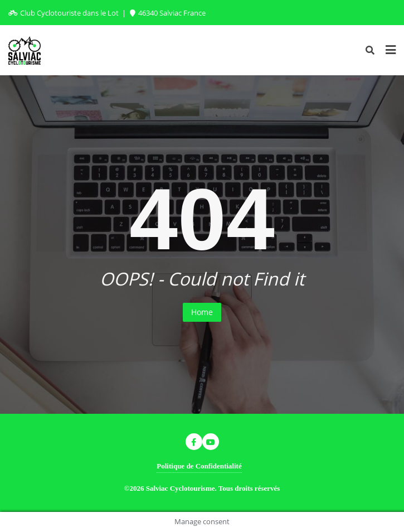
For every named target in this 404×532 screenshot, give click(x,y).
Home (202, 312)
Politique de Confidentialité (199, 466)
